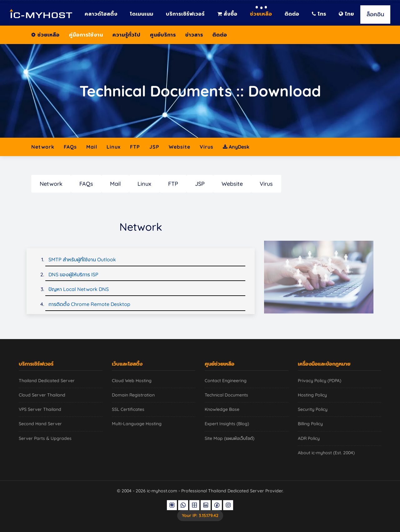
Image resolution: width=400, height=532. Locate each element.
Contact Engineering (226, 381)
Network (43, 147)
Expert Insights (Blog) (227, 424)
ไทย (346, 14)
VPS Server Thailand (40, 409)
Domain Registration (133, 395)
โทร (319, 14)
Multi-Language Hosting (137, 424)
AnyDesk (236, 147)
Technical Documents (226, 395)
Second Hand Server (40, 424)
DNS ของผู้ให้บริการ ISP (73, 274)
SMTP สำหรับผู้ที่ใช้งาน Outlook (82, 259)
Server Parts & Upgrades (45, 438)
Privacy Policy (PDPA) (320, 381)
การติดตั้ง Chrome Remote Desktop (89, 304)
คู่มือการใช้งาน (86, 35)
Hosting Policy (312, 395)
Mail (92, 147)
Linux (114, 147)
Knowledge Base (222, 409)
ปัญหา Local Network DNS (79, 289)
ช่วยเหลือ (261, 14)
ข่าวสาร (194, 35)
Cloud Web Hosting (132, 381)
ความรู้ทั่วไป (127, 35)
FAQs (70, 147)
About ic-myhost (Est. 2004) (326, 453)
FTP (135, 147)
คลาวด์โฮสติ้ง (101, 14)
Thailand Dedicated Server (47, 381)
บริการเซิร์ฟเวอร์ (185, 14)
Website (180, 147)
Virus (207, 147)
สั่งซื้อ (227, 14)
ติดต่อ (292, 14)
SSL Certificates (128, 409)
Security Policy (313, 409)
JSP (154, 147)
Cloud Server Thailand (42, 395)
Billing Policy (310, 424)
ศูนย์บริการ (163, 35)
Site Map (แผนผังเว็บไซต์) (230, 438)
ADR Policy (309, 438)
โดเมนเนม (142, 14)
